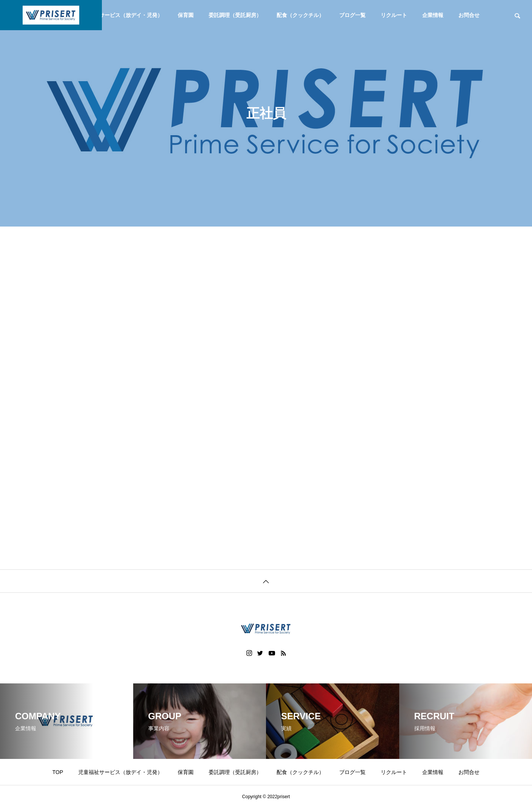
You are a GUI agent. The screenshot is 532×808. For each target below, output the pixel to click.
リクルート (394, 15)
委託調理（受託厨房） (235, 15)
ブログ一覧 (352, 15)
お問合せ (469, 15)
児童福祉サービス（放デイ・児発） (120, 15)
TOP (58, 772)
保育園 (186, 15)
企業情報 (433, 15)
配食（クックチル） (300, 15)
